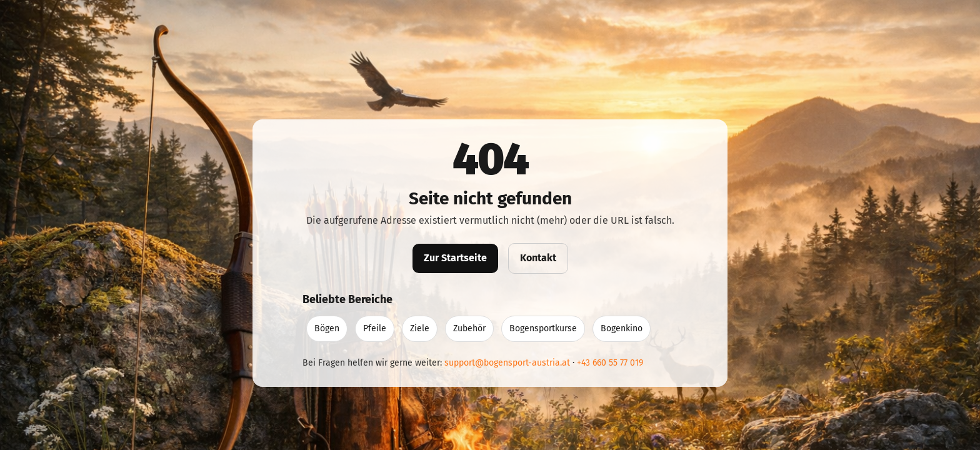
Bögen (327, 328)
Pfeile (375, 328)
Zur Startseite (455, 258)
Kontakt (538, 258)
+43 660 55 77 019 (610, 363)
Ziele (420, 328)
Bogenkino (622, 328)
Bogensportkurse (543, 328)
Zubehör (469, 328)
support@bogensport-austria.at (507, 363)
